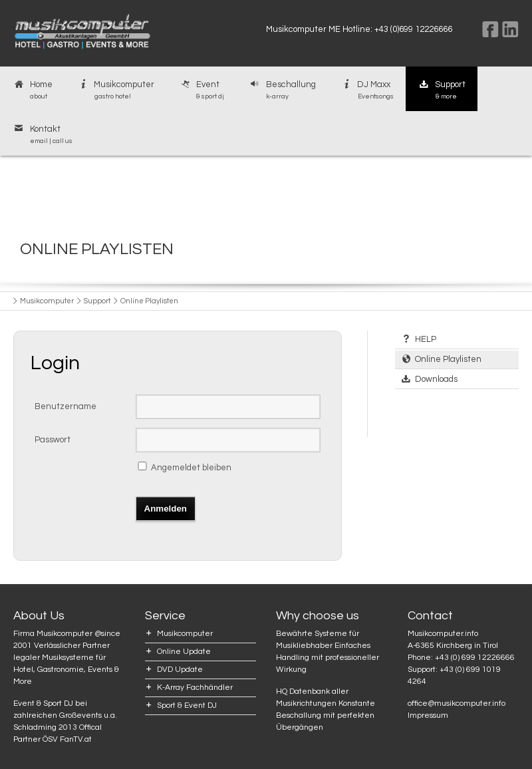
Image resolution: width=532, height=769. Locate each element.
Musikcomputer (116, 90)
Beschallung (282, 90)
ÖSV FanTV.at (67, 739)
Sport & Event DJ (187, 705)
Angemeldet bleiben (191, 468)
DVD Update (180, 670)
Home (32, 90)
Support (442, 90)
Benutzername (66, 406)
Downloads (436, 379)
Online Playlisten (448, 359)
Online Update (184, 652)
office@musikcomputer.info (457, 703)
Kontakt (42, 135)
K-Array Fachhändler (195, 688)
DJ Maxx (367, 90)
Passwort (53, 440)
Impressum (428, 715)
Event (201, 90)
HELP (426, 339)
